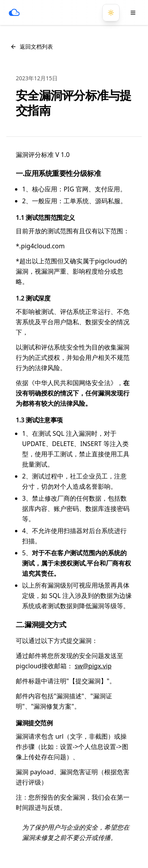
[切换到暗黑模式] (111, 13)
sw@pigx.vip (93, 666)
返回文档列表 (32, 46)
